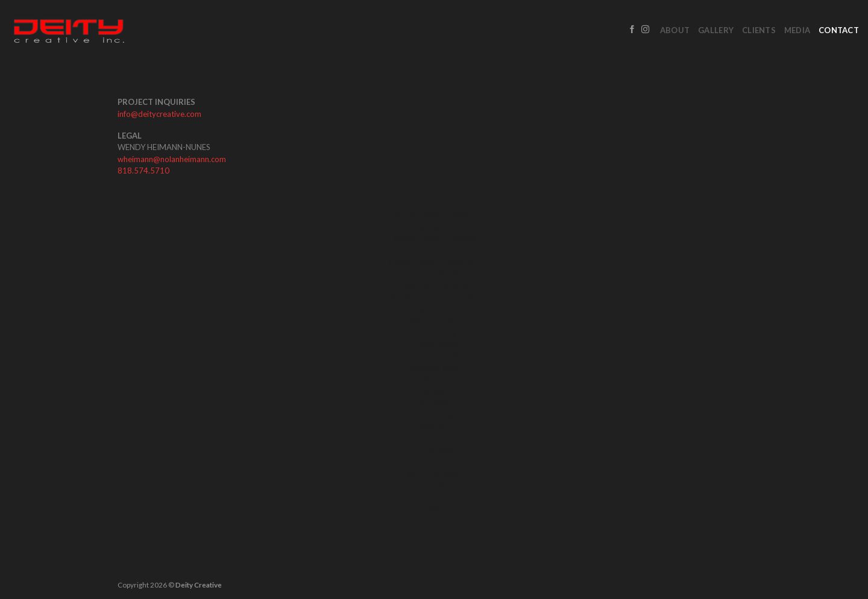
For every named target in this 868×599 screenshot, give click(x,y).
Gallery (716, 30)
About (675, 30)
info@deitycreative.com (159, 114)
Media (797, 30)
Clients (759, 30)
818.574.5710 (143, 171)
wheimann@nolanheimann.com (172, 159)
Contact (839, 30)
